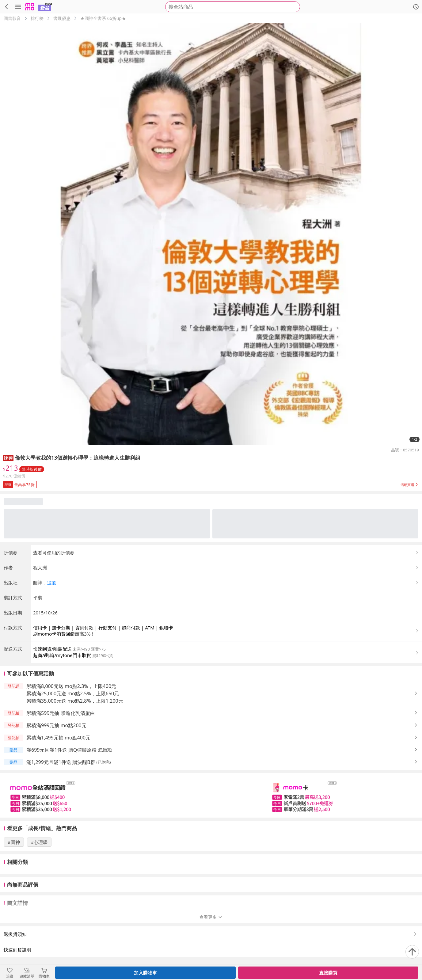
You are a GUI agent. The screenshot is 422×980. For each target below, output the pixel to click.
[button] (8, 458)
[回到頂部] (412, 952)
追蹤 (51, 583)
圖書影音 (12, 18)
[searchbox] (233, 7)
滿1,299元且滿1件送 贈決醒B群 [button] (61, 762)
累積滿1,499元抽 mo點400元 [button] (58, 738)
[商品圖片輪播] (211, 234)
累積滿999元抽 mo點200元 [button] (56, 725)
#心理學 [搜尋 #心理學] (39, 842)
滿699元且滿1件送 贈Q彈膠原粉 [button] (61, 750)
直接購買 (328, 973)
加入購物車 (145, 973)
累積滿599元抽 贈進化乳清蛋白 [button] (61, 713)
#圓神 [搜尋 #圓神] (14, 842)
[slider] (211, 795)
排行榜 (37, 18)
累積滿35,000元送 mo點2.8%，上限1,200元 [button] (75, 701)
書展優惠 (62, 18)
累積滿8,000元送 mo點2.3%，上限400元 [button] (71, 686)
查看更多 (211, 917)
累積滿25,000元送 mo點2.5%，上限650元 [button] (73, 693)
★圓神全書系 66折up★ (103, 18)
